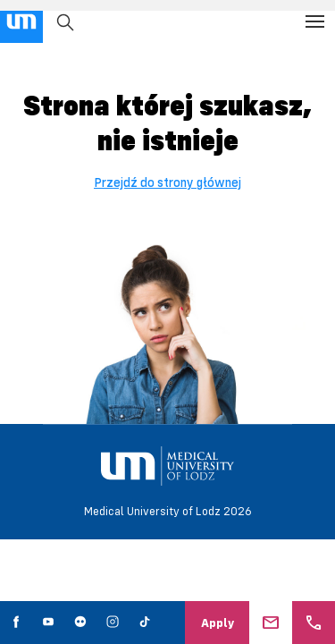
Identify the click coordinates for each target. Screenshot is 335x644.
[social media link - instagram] (113, 623)
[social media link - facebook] (16, 623)
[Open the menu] (315, 21)
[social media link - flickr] (80, 623)
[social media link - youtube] (48, 623)
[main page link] (21, 21)
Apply (218, 623)
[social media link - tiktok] (145, 623)
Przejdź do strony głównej (167, 182)
